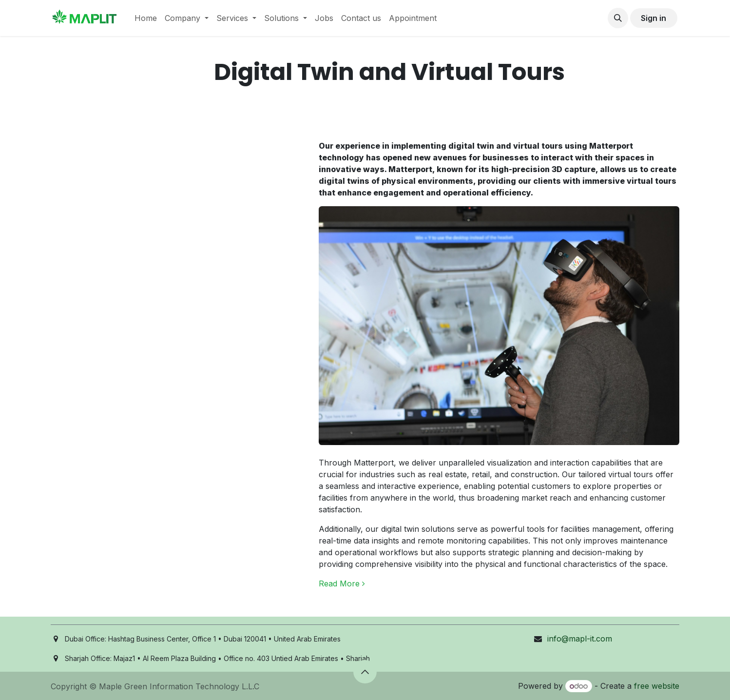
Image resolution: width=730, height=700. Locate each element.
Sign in (653, 18)
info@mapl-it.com (580, 639)
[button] (618, 18)
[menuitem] (146, 18)
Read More (342, 583)
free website (657, 686)
